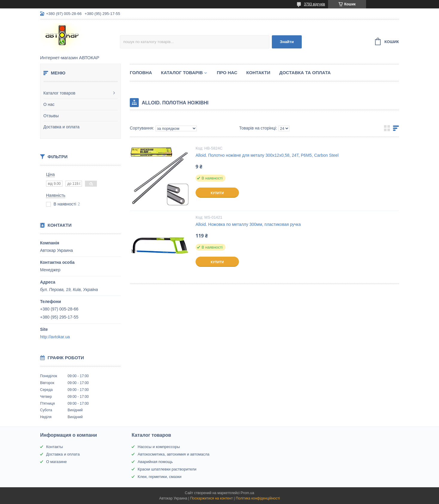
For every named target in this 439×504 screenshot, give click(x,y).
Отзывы (51, 116)
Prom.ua (247, 493)
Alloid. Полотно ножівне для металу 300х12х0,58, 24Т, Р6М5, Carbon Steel (267, 155)
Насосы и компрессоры (159, 447)
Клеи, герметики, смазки (159, 477)
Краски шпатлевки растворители (167, 469)
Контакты (54, 447)
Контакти (258, 73)
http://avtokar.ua (55, 337)
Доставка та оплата (305, 73)
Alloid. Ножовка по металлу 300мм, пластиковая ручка (248, 224)
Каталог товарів (182, 73)
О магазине (56, 462)
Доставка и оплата (61, 127)
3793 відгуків (314, 4)
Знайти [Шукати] (287, 42)
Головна (141, 73)
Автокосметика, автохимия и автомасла (173, 454)
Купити (217, 193)
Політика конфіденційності (258, 498)
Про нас (227, 73)
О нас (49, 104)
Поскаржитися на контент (211, 498)
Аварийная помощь (155, 462)
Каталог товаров (59, 93)
